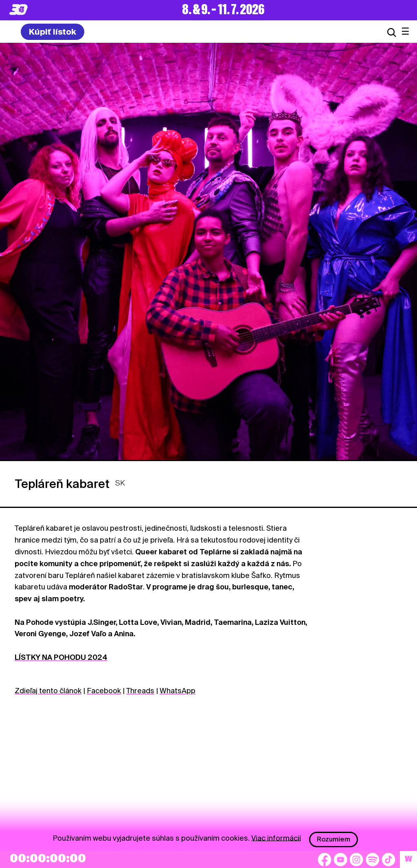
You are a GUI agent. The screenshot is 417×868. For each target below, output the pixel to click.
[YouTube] (340, 859)
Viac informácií (276, 838)
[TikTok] (388, 859)
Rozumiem (334, 839)
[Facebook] (325, 859)
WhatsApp (178, 691)
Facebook (104, 691)
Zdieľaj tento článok (48, 691)
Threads (140, 691)
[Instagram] (356, 859)
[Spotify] (373, 859)
